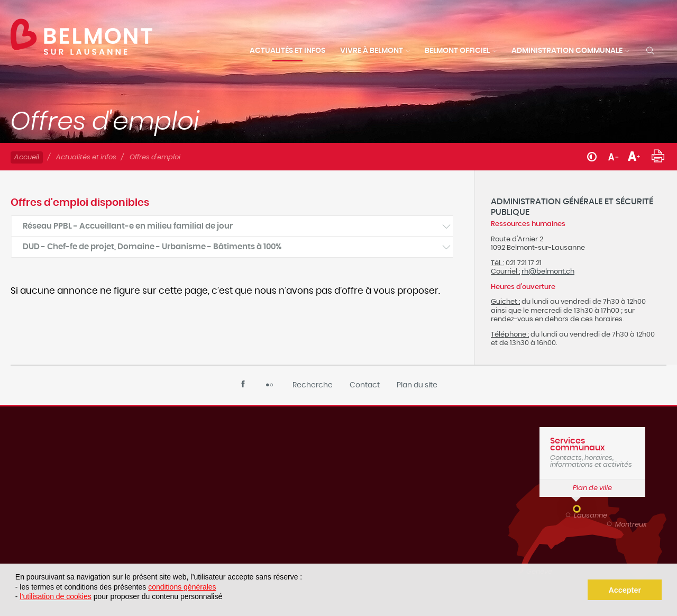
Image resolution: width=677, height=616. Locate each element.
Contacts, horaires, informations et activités (592, 452)
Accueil (27, 157)
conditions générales (182, 587)
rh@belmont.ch (548, 271)
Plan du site (417, 385)
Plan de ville (592, 488)
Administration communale (567, 51)
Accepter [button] (625, 590)
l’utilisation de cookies (55, 596)
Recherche (313, 385)
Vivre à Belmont (372, 51)
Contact (365, 385)
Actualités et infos (287, 51)
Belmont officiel (457, 51)
